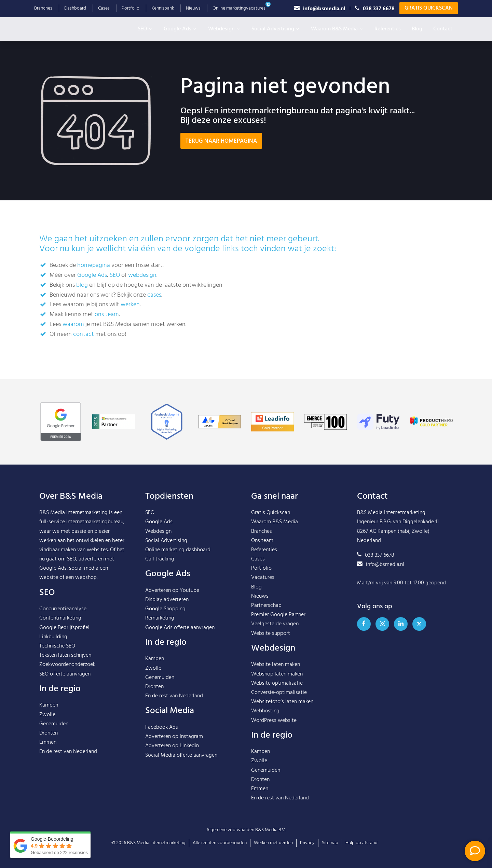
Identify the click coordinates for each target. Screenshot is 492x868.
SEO (145, 29)
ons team (107, 315)
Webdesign (224, 29)
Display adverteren (167, 600)
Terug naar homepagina (221, 141)
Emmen (48, 742)
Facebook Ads (162, 727)
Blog (417, 29)
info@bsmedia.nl (320, 8)
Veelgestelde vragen (275, 624)
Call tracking (160, 559)
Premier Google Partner (278, 615)
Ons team (262, 541)
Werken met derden (273, 843)
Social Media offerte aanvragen (181, 755)
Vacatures (263, 578)
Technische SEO (57, 646)
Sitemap (330, 843)
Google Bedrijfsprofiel (64, 628)
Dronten (49, 733)
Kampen (49, 705)
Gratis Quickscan (429, 8)
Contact (443, 29)
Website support (271, 634)
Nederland (85, 752)
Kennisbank (163, 8)
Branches (43, 8)
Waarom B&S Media (337, 29)
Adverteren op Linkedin (172, 746)
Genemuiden (54, 724)
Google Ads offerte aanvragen (180, 628)
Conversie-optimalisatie (279, 693)
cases (154, 295)
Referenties (388, 29)
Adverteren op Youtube (172, 590)
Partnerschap (266, 606)
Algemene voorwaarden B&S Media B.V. (246, 830)
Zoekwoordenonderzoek (67, 665)
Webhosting (265, 711)
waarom (73, 324)
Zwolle (47, 715)
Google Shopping (165, 609)
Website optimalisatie (277, 683)
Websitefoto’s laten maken (282, 702)
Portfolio (131, 8)
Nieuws (193, 8)
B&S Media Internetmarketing (73, 513)
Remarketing (160, 618)
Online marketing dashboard (178, 550)
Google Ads (180, 29)
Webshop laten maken (277, 674)
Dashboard (75, 8)
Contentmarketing (60, 618)
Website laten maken (276, 665)
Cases (104, 8)
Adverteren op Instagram (174, 737)
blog (82, 285)
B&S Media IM (72, 27)
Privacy (307, 843)
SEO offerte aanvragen (65, 674)
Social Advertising (276, 29)
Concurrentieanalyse (63, 609)
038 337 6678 (375, 8)
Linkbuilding (53, 637)
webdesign (142, 275)
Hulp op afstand (361, 843)
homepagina (94, 265)
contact (84, 334)
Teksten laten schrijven (65, 655)
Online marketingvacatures (239, 8)
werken (130, 305)
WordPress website (274, 721)
